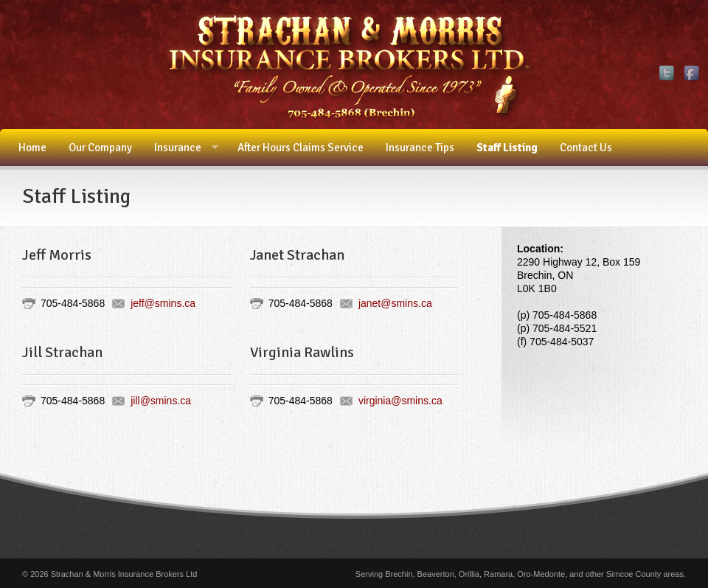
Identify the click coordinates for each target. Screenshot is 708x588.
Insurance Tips (420, 148)
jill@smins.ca (161, 401)
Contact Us (586, 148)
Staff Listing (507, 148)
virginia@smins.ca (400, 401)
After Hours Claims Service (301, 148)
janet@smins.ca (395, 303)
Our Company (100, 148)
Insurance (181, 148)
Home (32, 148)
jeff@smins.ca (163, 303)
